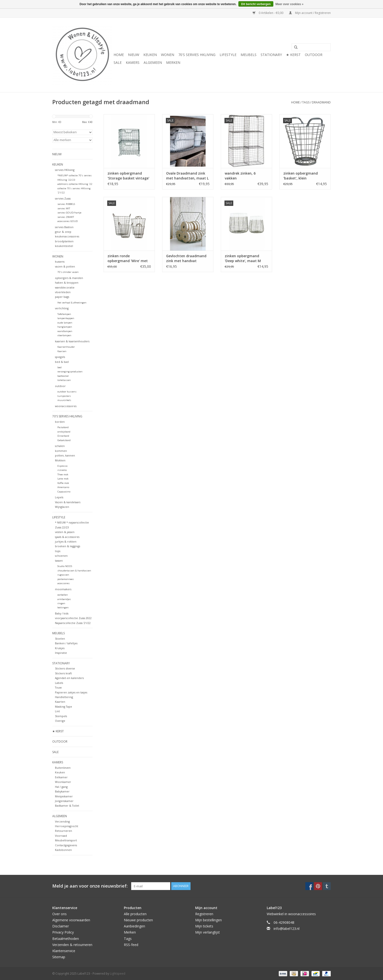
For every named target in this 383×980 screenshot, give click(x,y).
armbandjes (64, 599)
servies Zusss (63, 198)
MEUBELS (249, 55)
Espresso (62, 466)
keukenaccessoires (67, 236)
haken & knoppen (67, 283)
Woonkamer (63, 782)
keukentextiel (64, 246)
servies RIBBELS (66, 204)
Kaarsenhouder (66, 347)
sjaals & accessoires (67, 537)
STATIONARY (271, 55)
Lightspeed (118, 974)
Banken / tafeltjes (66, 643)
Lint (57, 711)
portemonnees (66, 579)
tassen (59, 561)
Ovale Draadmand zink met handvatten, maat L (187, 176)
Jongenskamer (64, 801)
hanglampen (65, 327)
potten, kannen (65, 455)
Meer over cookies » (289, 4)
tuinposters (64, 396)
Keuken (60, 772)
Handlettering (64, 697)
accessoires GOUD (68, 221)
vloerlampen (64, 335)
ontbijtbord (64, 432)
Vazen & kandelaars (68, 502)
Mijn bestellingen (208, 920)
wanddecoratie (65, 287)
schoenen (61, 556)
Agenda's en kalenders (69, 678)
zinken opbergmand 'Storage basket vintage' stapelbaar (128, 176)
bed (59, 367)
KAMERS (133, 62)
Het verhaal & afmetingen (72, 303)
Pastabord (63, 427)
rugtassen (63, 575)
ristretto (62, 470)
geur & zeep (63, 232)
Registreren (204, 914)
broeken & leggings (68, 546)
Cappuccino (64, 492)
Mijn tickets (204, 926)
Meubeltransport (66, 840)
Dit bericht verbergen (256, 4)
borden (60, 422)
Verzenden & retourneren (72, 945)
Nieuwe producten (138, 920)
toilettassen (64, 380)
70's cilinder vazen (68, 272)
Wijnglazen (62, 507)
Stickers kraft (63, 673)
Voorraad (61, 836)
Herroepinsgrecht (67, 826)
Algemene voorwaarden (71, 920)
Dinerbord (63, 436)
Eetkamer (61, 777)
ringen (61, 603)
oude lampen (65, 323)
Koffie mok (63, 483)
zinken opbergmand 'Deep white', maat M (243, 258)
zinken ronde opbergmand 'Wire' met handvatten (128, 258)
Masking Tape (64, 707)
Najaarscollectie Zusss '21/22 (73, 623)
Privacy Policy (63, 932)
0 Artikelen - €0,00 (268, 13)
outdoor (60, 386)
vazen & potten (65, 266)
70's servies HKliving (197, 55)
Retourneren (64, 831)
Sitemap (59, 957)
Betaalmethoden (66, 939)
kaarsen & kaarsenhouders (72, 341)
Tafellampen (64, 314)
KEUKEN (150, 55)
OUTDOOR (314, 55)
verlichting (62, 308)
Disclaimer (61, 926)
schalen (60, 446)
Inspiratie (61, 653)
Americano (63, 487)
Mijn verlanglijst (207, 932)
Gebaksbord (64, 440)
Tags (306, 102)
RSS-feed (131, 945)
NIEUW (134, 55)
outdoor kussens (67, 392)
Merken (173, 62)
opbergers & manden (69, 278)
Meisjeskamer (64, 796)
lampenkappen (66, 318)
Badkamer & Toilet (67, 806)
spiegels (60, 357)
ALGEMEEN (153, 62)
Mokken (60, 460)
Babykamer (62, 791)
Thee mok (63, 474)
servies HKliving (65, 170)
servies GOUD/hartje (69, 213)
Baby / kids (62, 613)
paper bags (62, 297)
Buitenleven (63, 768)
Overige (60, 721)
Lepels (59, 497)
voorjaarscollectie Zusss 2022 (73, 618)
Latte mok (63, 479)
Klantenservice (64, 951)
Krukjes (60, 648)
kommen (61, 451)
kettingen (63, 607)
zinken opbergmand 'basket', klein (301, 176)
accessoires (64, 583)
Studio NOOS (65, 566)
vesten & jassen (65, 532)
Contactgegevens (66, 845)
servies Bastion (64, 227)
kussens (60, 262)
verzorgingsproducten (70, 372)
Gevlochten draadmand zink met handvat (186, 258)
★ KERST (293, 55)
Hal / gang (61, 787)
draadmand (321, 102)
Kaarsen (62, 351)
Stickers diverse (65, 668)
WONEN (168, 55)
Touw (58, 687)
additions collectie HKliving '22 (75, 184)
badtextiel (63, 376)
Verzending (62, 821)
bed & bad (62, 362)
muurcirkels (64, 400)
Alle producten (135, 914)
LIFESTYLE (228, 55)
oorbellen (63, 595)
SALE (118, 62)
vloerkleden (63, 292)
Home (119, 55)
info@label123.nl (287, 929)
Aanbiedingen (134, 926)
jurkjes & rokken (66, 541)
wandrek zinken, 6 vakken (240, 176)
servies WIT (64, 208)
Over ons (59, 914)
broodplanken (64, 241)
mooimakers (63, 589)
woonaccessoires (66, 406)
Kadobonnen (63, 850)
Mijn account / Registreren (310, 13)
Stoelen (60, 639)
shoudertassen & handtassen (74, 571)
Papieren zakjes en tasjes (71, 692)
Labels (59, 683)
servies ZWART (66, 217)
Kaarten (60, 702)
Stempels (61, 716)
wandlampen (65, 331)
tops (58, 551)
